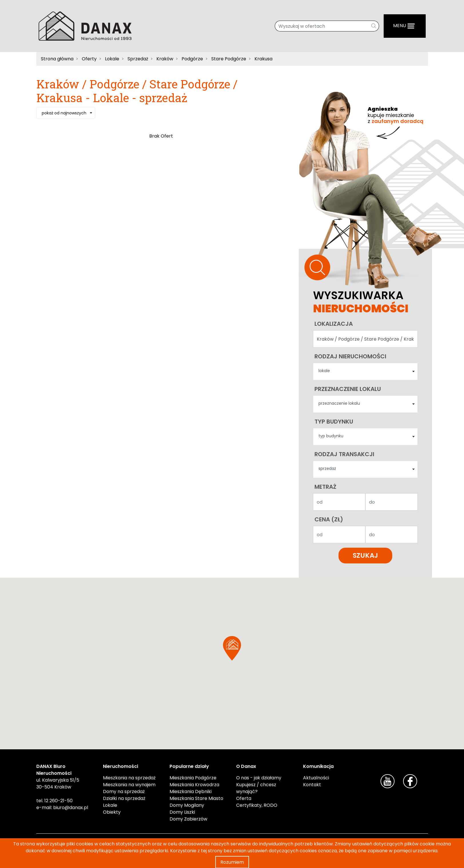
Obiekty (112, 812)
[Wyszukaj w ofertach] (322, 26)
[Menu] (405, 26)
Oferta (244, 798)
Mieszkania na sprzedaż (129, 778)
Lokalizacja (334, 324)
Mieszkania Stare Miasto (196, 798)
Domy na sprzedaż (124, 791)
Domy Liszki (182, 812)
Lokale (110, 805)
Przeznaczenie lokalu (348, 389)
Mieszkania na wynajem (129, 785)
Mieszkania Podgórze (193, 778)
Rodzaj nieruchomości (350, 356)
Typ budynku (334, 422)
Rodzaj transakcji (344, 454)
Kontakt (312, 785)
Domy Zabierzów (188, 819)
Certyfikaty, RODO (257, 805)
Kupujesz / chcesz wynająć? (256, 788)
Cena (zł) (329, 519)
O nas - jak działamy (259, 778)
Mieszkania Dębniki (191, 791)
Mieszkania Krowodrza (194, 785)
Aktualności (316, 778)
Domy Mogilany (187, 805)
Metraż (325, 487)
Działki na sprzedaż (124, 798)
